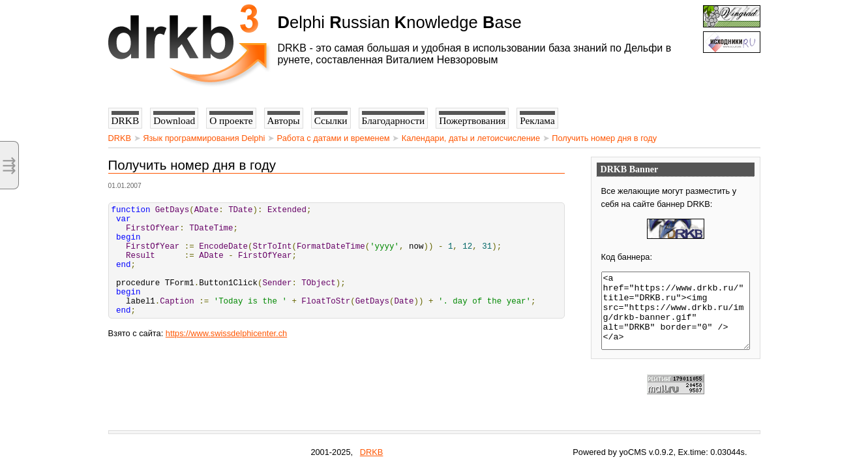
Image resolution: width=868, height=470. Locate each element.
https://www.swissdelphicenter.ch (226, 357)
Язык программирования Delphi (204, 138)
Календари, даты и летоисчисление (471, 138)
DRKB (120, 138)
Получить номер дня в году (604, 138)
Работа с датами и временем (334, 138)
